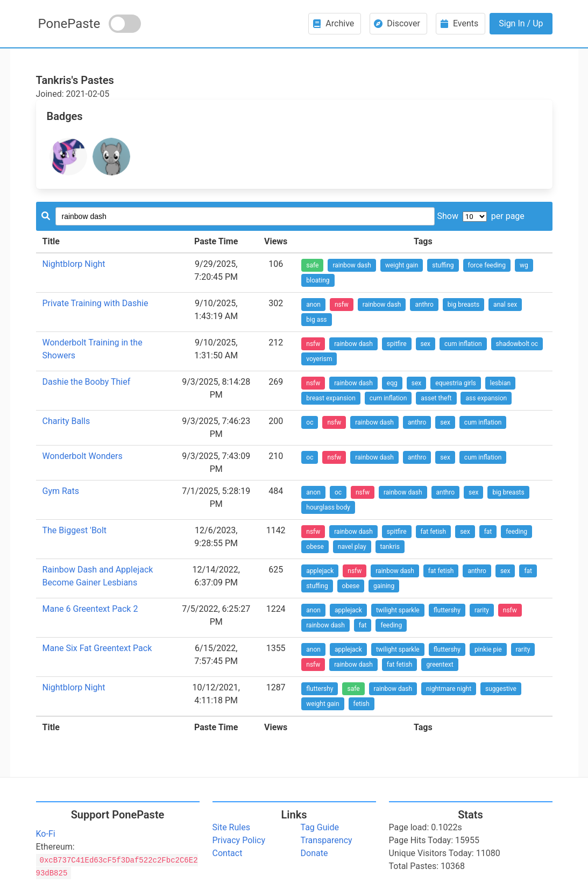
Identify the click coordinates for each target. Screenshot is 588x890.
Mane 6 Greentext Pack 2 (90, 609)
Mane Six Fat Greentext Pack (97, 648)
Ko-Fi (46, 834)
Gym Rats (61, 491)
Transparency (327, 840)
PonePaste (69, 24)
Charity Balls (66, 421)
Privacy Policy (239, 840)
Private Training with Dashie (95, 303)
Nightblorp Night (74, 264)
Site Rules (231, 827)
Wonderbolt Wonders (83, 456)
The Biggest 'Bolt (75, 530)
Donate (314, 853)
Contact (228, 853)
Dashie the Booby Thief (87, 382)
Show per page (480, 216)
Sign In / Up (521, 23)
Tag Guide (320, 827)
